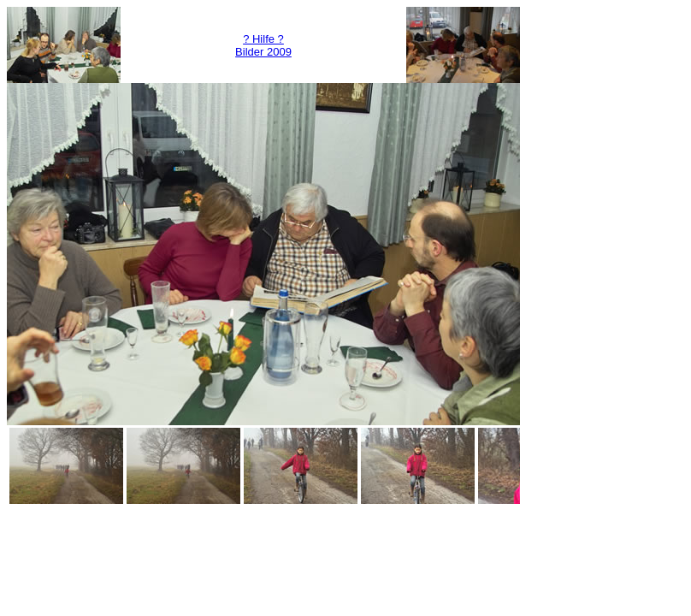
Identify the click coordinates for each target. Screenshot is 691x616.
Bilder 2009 (263, 52)
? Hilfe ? (263, 39)
